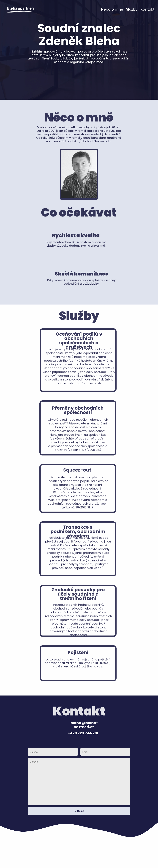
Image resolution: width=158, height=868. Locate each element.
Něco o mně (112, 9)
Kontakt (147, 9)
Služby (132, 9)
